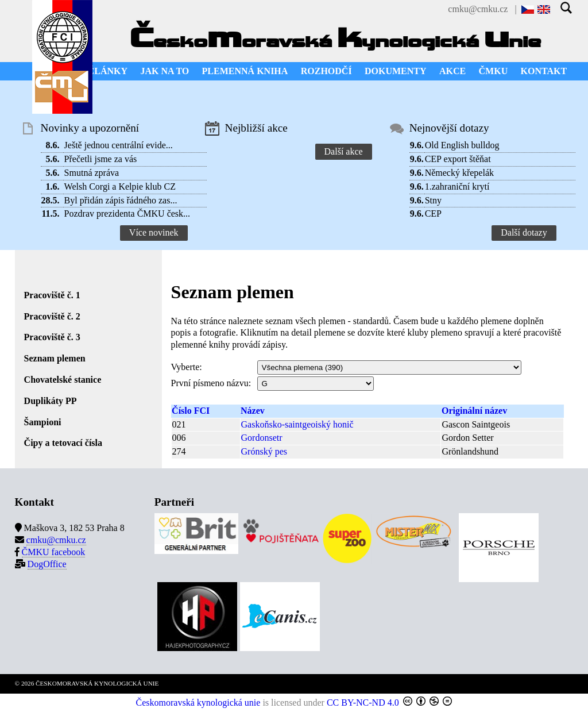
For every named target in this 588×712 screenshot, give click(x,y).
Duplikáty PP (51, 401)
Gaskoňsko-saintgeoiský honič (297, 424)
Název (253, 411)
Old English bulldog (462, 145)
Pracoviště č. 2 (52, 316)
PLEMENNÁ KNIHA (245, 71)
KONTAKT (544, 71)
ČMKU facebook (54, 552)
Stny (433, 200)
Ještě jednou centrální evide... (119, 145)
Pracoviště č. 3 (52, 337)
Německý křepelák (459, 173)
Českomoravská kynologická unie (198, 703)
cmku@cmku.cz (478, 9)
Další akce (344, 151)
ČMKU (494, 71)
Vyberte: (187, 367)
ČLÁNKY (108, 71)
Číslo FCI (191, 411)
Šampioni (43, 422)
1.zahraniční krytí (457, 186)
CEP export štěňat (458, 159)
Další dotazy (524, 232)
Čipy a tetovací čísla (63, 443)
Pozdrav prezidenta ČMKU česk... (127, 213)
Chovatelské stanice (63, 380)
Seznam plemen (55, 358)
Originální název (474, 411)
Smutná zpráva (92, 173)
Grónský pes (264, 451)
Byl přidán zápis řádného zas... (121, 200)
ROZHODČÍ (326, 71)
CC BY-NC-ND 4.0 (363, 703)
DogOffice (47, 564)
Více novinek (154, 232)
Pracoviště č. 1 (52, 295)
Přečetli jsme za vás (101, 159)
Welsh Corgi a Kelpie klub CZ (120, 186)
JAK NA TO (165, 71)
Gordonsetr (262, 438)
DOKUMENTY (396, 71)
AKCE (452, 71)
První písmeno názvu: (211, 383)
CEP (433, 213)
